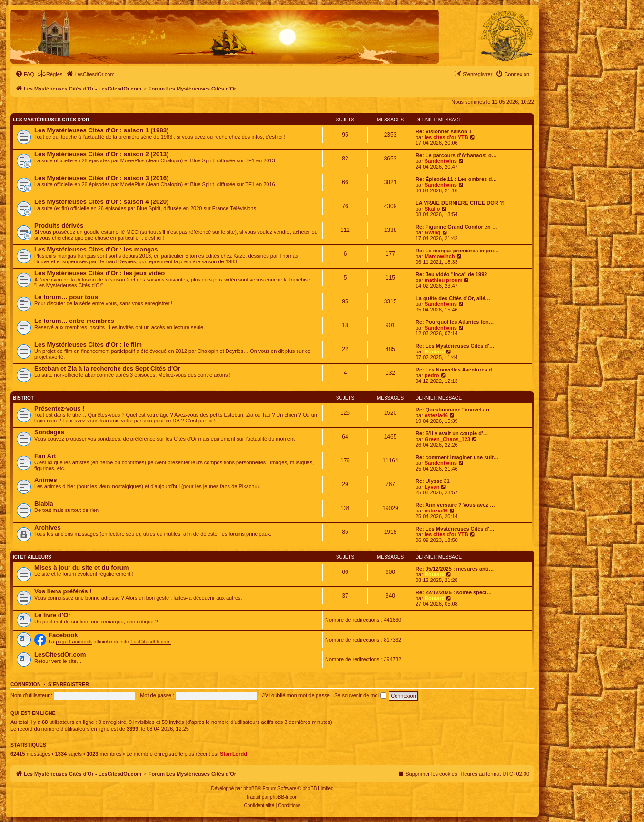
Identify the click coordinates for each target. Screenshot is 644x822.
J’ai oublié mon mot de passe (296, 695)
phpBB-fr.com (284, 797)
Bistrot (23, 398)
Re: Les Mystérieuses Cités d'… (455, 346)
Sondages (49, 432)
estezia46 (436, 415)
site (45, 574)
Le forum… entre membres (74, 321)
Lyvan (432, 487)
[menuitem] (25, 74)
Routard (435, 351)
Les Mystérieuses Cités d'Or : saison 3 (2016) (101, 178)
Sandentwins (441, 161)
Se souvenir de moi (360, 695)
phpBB (250, 788)
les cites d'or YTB (446, 137)
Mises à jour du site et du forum (82, 567)
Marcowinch (440, 256)
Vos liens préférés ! (63, 591)
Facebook (63, 635)
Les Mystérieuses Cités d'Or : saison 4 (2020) (101, 202)
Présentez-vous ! (59, 408)
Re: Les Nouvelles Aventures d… (456, 370)
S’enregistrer (69, 684)
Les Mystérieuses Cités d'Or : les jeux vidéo (99, 273)
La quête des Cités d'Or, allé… (453, 298)
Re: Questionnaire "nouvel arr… (455, 410)
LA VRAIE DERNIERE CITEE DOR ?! (460, 203)
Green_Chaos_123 (447, 439)
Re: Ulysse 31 (433, 481)
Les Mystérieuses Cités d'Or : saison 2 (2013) (101, 154)
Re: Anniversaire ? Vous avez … (455, 505)
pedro (432, 375)
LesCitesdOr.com (150, 642)
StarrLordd (233, 754)
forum (69, 574)
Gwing (433, 232)
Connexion (26, 684)
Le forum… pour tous (66, 297)
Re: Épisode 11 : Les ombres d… (456, 179)
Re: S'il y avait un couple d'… (452, 433)
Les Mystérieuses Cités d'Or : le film (88, 345)
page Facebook (74, 642)
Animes (46, 480)
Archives (48, 527)
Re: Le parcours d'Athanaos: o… (456, 155)
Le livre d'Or (52, 615)
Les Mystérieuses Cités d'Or (51, 120)
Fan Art (45, 456)
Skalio (432, 209)
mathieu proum (443, 280)
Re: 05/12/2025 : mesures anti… (455, 569)
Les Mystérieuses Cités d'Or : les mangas (96, 249)
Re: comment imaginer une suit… (457, 457)
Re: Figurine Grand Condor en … (456, 227)
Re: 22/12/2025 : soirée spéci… (454, 592)
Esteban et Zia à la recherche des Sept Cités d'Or (107, 368)
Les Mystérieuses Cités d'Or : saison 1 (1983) (101, 130)
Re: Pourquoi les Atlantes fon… (455, 322)
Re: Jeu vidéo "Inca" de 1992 (451, 274)
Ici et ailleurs (32, 557)
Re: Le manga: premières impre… (457, 251)
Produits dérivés (59, 226)
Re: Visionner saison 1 (444, 131)
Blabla (44, 504)
